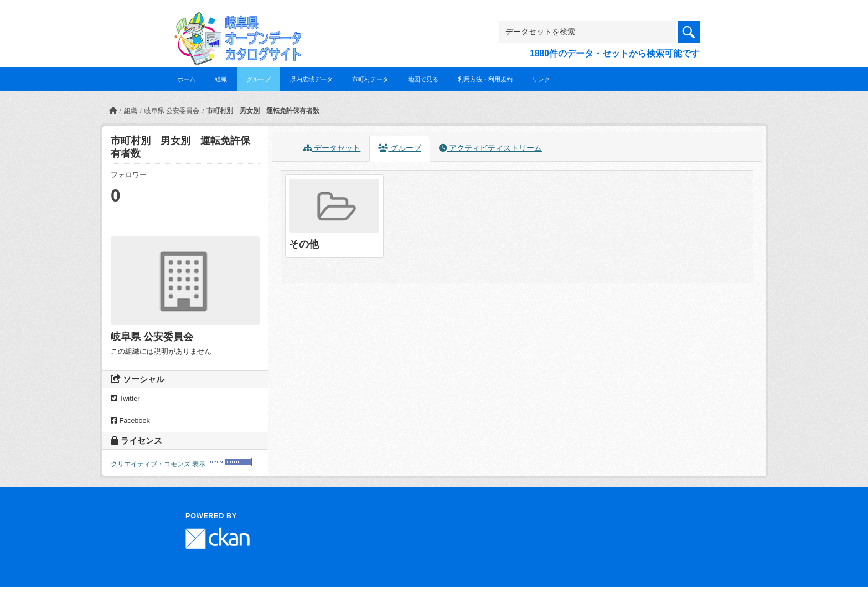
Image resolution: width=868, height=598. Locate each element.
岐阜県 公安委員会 (172, 111)
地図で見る (423, 79)
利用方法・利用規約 (485, 79)
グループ (259, 79)
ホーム (186, 79)
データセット (332, 148)
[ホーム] (113, 111)
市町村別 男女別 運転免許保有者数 (263, 111)
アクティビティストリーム (490, 148)
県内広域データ (311, 79)
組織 (221, 79)
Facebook (130, 421)
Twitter (125, 399)
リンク (541, 79)
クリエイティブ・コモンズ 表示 (158, 464)
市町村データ (370, 79)
